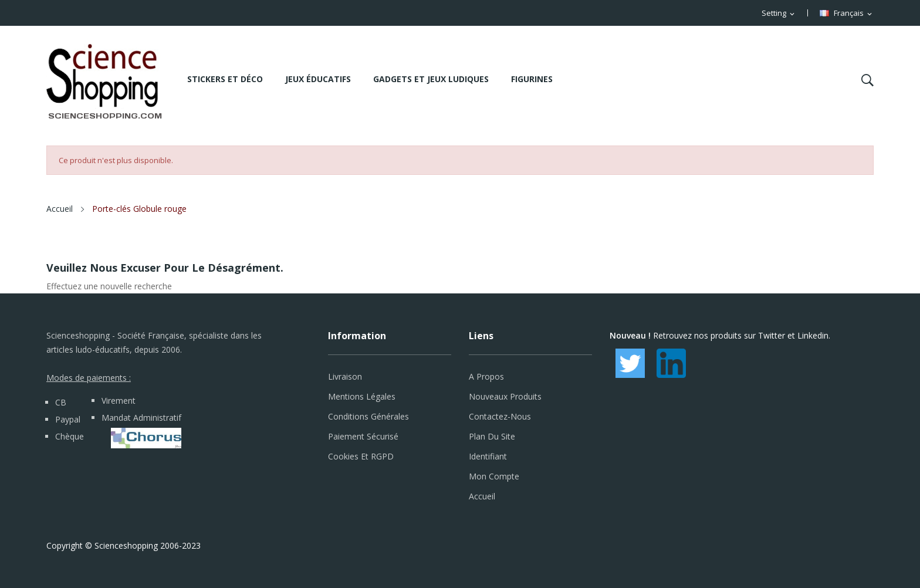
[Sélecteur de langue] (847, 13)
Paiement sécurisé (363, 436)
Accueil (482, 496)
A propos (486, 376)
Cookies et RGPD (361, 456)
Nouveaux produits (505, 396)
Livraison (345, 376)
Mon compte (494, 476)
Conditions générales (368, 416)
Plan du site (492, 436)
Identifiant (488, 456)
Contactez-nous (500, 416)
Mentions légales (362, 396)
